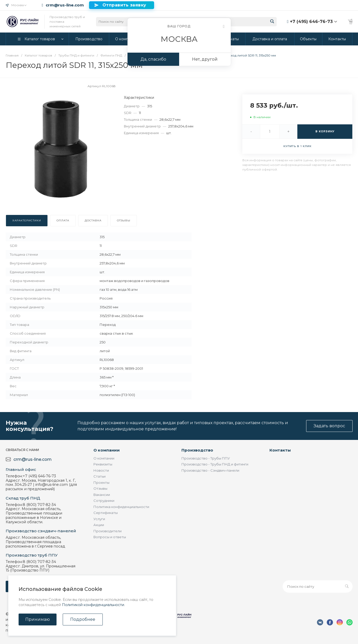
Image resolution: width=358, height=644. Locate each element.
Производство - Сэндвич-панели (210, 470)
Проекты (101, 482)
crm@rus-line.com (65, 5)
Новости (101, 470)
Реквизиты (103, 464)
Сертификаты (106, 513)
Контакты (280, 450)
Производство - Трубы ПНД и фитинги (215, 464)
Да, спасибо (153, 59)
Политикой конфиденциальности (93, 605)
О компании (107, 450)
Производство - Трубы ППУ (206, 458)
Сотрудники (104, 501)
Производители (108, 531)
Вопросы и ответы (110, 537)
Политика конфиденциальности (121, 507)
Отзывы (100, 488)
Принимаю (38, 619)
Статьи (100, 476)
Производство (197, 450)
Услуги (99, 519)
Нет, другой (205, 59)
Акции (99, 525)
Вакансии (102, 495)
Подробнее (83, 619)
